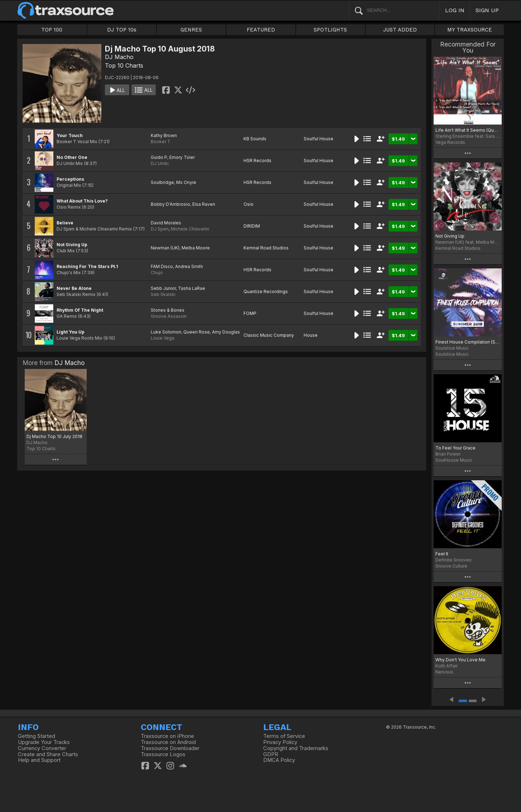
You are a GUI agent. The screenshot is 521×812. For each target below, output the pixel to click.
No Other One (72, 157)
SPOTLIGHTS (330, 30)
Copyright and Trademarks (296, 748)
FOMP (250, 313)
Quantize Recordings (266, 291)
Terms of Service (284, 736)
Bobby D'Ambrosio (170, 204)
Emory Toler (182, 157)
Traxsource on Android (168, 742)
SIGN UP (487, 10)
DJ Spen (160, 229)
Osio (249, 204)
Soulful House (319, 139)
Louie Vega (163, 338)
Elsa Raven (204, 204)
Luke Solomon (166, 332)
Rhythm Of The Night (80, 310)
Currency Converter (42, 748)
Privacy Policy (280, 742)
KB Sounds (255, 139)
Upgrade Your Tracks (44, 742)
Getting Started (37, 736)
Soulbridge (162, 182)
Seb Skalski (163, 294)
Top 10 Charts (124, 65)
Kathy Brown (164, 135)
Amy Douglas (226, 332)
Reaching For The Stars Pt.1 (87, 266)
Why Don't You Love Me (460, 660)
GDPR (271, 754)
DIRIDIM (252, 226)
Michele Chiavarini (190, 229)
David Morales (166, 223)
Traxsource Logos (163, 754)
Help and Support (39, 760)
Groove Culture (451, 566)
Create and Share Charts (48, 754)
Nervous (444, 672)
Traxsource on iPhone (167, 736)
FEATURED (261, 30)
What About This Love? (82, 201)
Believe (65, 223)
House (311, 335)
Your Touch (70, 135)
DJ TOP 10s (122, 30)
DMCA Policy (279, 760)
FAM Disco (162, 266)
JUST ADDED (400, 30)
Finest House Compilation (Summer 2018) (468, 342)
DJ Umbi (160, 163)
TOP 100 (52, 30)
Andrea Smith (189, 266)
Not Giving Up (72, 245)
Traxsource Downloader (170, 748)
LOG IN (455, 10)
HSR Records (257, 161)
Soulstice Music (452, 354)
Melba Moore (196, 248)
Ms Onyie (186, 182)
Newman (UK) (165, 248)
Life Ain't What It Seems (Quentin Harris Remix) (468, 130)
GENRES (191, 30)
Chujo (157, 273)
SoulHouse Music (454, 460)
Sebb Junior (163, 288)
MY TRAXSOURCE (470, 30)
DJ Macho (119, 57)
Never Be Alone (74, 288)
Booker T (161, 142)
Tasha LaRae (192, 288)
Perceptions (70, 179)
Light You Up (71, 332)
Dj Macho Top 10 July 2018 (54, 436)
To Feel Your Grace (455, 448)
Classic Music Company (269, 335)
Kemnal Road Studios (266, 248)
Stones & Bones (168, 310)
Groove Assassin (169, 316)
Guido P (159, 157)
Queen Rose (197, 332)
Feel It (442, 554)
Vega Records (450, 142)
